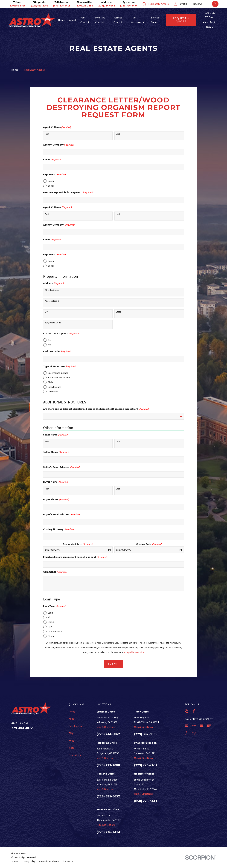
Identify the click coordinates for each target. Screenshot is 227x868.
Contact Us (75, 755)
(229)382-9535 (17, 6)
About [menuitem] (73, 20)
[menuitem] (15, 861)
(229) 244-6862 (108, 734)
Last (118, 134)
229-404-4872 (22, 728)
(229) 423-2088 (108, 765)
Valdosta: (106, 2)
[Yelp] (187, 711)
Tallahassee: (62, 2)
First (47, 134)
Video (72, 748)
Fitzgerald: (39, 2)
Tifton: (17, 2)
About (72, 719)
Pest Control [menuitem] (85, 20)
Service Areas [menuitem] (155, 20)
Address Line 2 (52, 301)
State (118, 312)
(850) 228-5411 (146, 801)
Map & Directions (106, 727)
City (47, 312)
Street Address (52, 290)
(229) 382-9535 (146, 734)
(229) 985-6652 (108, 796)
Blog (71, 740)
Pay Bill (183, 4)
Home (72, 712)
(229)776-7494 (129, 6)
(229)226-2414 (84, 6)
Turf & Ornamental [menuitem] (138, 20)
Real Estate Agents (158, 4)
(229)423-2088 (39, 6)
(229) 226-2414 (108, 832)
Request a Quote (181, 20)
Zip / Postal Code (53, 323)
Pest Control (76, 726)
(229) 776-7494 (146, 765)
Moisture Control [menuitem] (100, 20)
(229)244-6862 (106, 6)
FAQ (71, 733)
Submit (113, 664)
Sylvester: (129, 2)
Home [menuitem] (61, 20)
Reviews (198, 4)
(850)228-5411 (62, 6)
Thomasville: (84, 2)
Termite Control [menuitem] (118, 20)
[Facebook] (194, 711)
